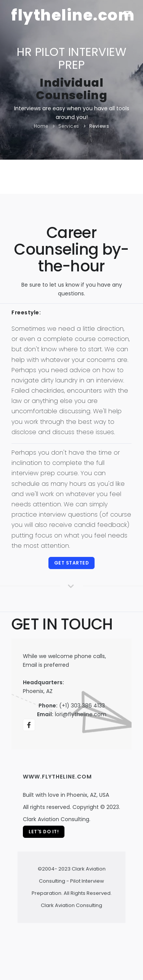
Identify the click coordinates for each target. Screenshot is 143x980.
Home (41, 126)
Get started (72, 563)
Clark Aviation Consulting (71, 905)
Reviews (99, 126)
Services (69, 126)
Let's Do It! (44, 832)
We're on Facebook (29, 726)
